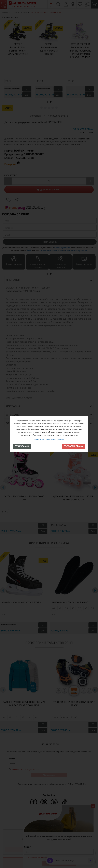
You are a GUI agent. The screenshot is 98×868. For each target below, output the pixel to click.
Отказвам (22, 446)
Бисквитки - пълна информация (49, 439)
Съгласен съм (74, 446)
